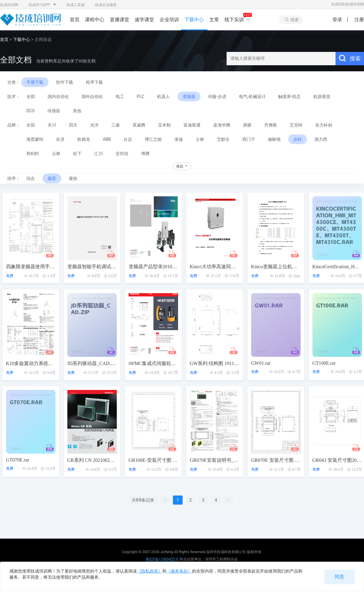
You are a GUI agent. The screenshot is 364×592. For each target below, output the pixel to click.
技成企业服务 (106, 5)
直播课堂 (120, 20)
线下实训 (238, 20)
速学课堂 (144, 20)
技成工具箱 (76, 5)
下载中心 (194, 20)
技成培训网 (9, 5)
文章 (214, 20)
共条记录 (143, 500)
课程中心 (95, 20)
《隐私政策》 (150, 571)
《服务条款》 (179, 571)
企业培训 (169, 20)
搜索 (350, 58)
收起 (182, 166)
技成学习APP (42, 5)
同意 (339, 577)
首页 (75, 20)
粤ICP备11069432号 (162, 559)
